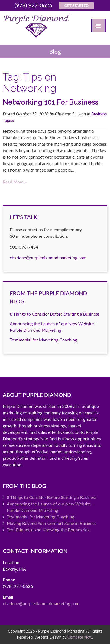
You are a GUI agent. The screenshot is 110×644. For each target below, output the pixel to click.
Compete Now (80, 637)
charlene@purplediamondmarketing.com (48, 258)
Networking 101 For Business (51, 102)
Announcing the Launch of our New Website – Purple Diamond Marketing (51, 507)
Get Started (76, 6)
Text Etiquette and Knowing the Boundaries (48, 530)
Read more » (15, 182)
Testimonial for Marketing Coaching (43, 340)
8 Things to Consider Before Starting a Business (55, 314)
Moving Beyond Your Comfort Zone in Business (51, 523)
